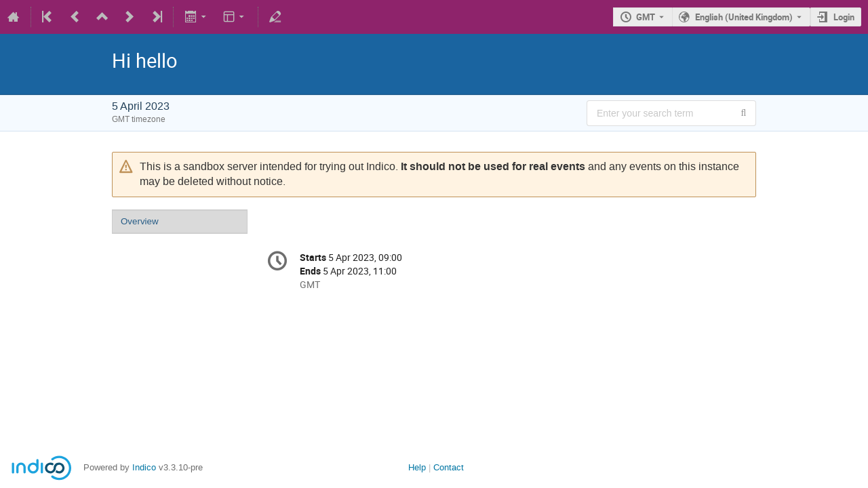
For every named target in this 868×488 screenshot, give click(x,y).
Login (844, 17)
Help (417, 467)
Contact (449, 467)
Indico (144, 467)
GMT (646, 17)
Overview (140, 221)
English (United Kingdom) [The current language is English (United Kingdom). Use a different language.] (744, 17)
